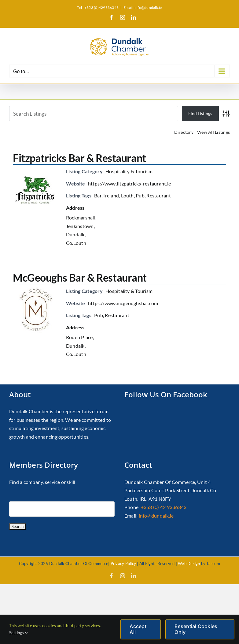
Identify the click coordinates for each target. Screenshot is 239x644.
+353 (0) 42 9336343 (164, 507)
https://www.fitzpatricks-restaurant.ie (129, 183)
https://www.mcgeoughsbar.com (123, 303)
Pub (140, 195)
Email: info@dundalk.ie (143, 7)
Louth (127, 195)
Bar (98, 195)
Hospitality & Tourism (129, 171)
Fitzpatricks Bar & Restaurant (79, 158)
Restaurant (158, 195)
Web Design (189, 563)
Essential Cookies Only (196, 629)
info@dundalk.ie (156, 516)
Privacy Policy (123, 563)
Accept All (138, 629)
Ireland (111, 195)
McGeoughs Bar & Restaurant (80, 277)
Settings (18, 633)
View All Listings (213, 132)
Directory (184, 132)
